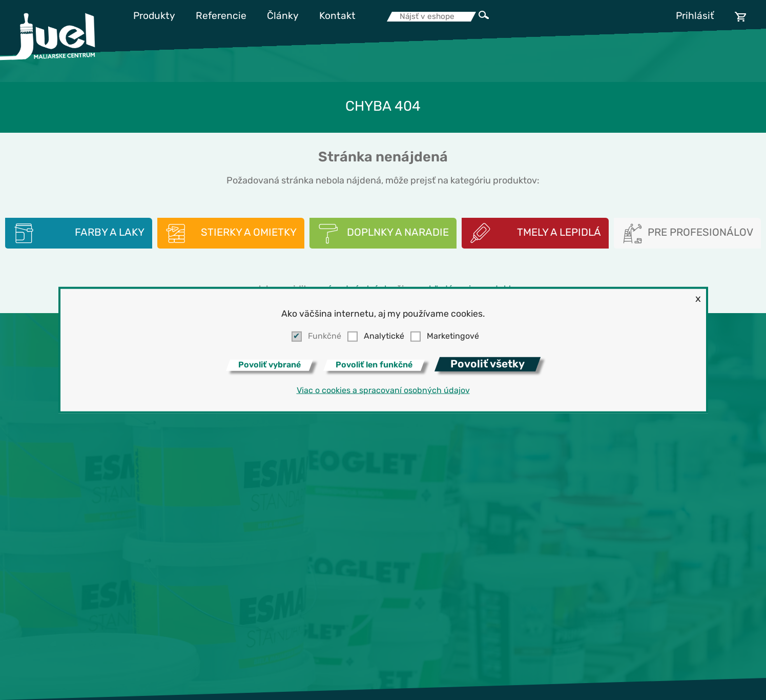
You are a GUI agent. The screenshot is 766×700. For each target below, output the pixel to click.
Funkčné (325, 337)
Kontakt (337, 17)
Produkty (154, 17)
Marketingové (453, 337)
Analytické (384, 337)
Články (283, 17)
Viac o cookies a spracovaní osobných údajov (383, 390)
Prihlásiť (695, 17)
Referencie (221, 17)
